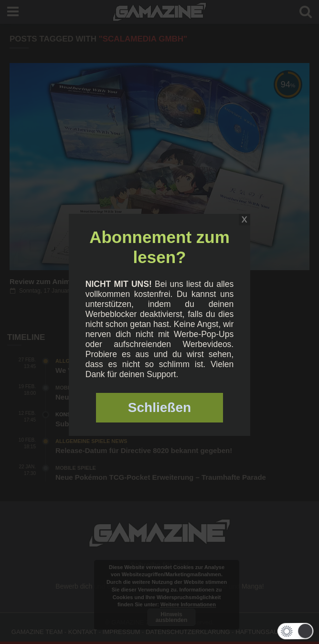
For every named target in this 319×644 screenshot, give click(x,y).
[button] (293, 631)
